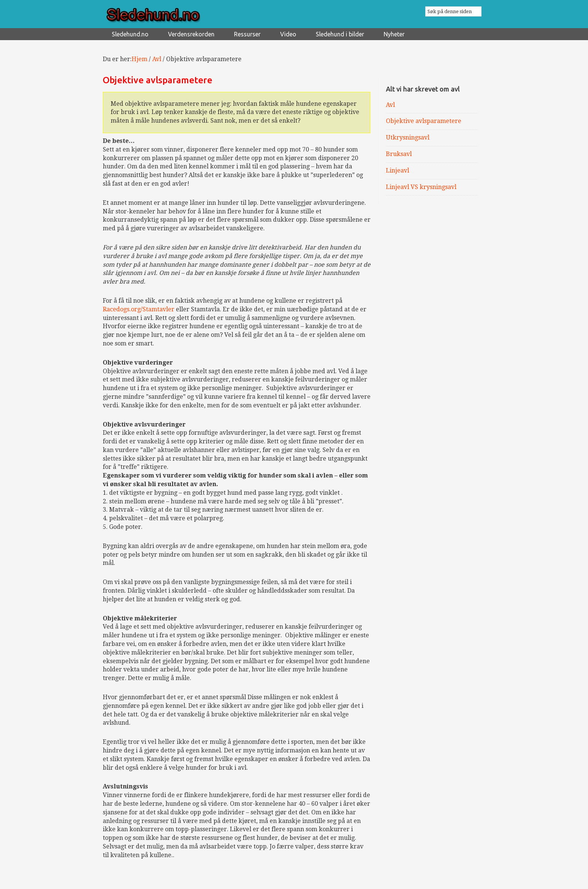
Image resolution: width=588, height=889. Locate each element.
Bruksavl (399, 154)
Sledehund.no (174, 15)
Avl (390, 105)
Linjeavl (397, 170)
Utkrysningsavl (408, 137)
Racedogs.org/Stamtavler (139, 309)
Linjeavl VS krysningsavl (421, 187)
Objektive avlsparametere (424, 121)
